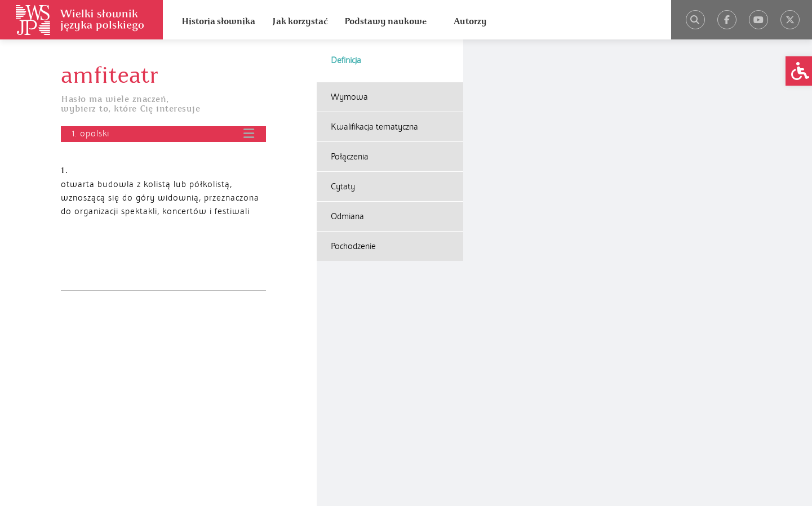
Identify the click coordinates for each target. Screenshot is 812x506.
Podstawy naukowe (385, 21)
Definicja (346, 60)
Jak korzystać (300, 21)
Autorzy (470, 21)
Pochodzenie (353, 246)
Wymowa (349, 97)
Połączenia (350, 157)
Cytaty (343, 187)
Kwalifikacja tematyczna (374, 127)
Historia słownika (218, 21)
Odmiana (347, 216)
